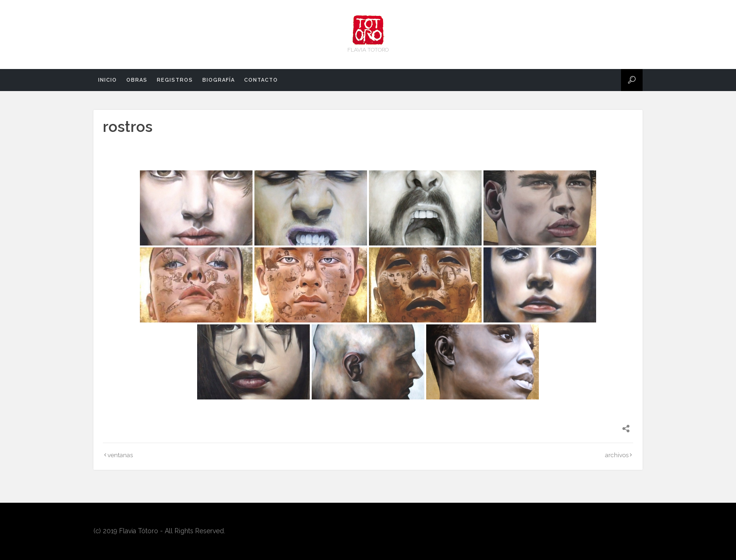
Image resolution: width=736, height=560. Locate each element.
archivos (617, 455)
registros (175, 80)
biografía (218, 80)
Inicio (107, 80)
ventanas (120, 455)
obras (137, 80)
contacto (261, 80)
